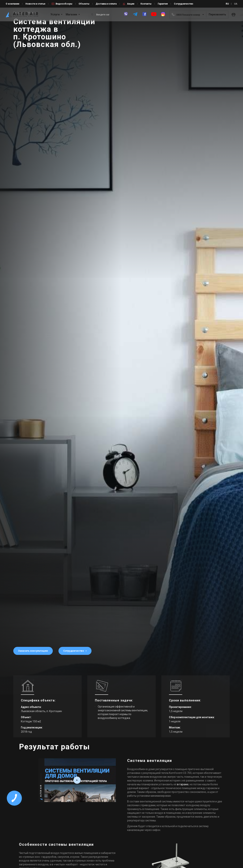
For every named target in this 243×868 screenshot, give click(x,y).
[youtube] (154, 16)
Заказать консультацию (33, 651)
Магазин (71, 14)
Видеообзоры (64, 4)
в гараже (183, 784)
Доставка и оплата (106, 4)
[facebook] (144, 16)
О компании (12, 4)
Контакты (146, 4)
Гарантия (163, 4)
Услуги (55, 14)
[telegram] (135, 16)
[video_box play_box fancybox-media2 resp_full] (77, 780)
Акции (131, 4)
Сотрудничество (184, 4)
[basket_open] (234, 14)
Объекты (84, 4)
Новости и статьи (35, 4)
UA (236, 4)
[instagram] (163, 16)
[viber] (126, 16)
